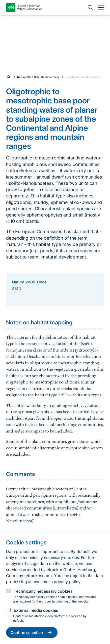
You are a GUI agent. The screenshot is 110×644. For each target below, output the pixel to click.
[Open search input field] (89, 8)
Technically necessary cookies (43, 591)
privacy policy (67, 582)
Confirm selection (32, 632)
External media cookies (36, 610)
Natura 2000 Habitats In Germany (38, 77)
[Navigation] (100, 8)
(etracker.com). (39, 576)
